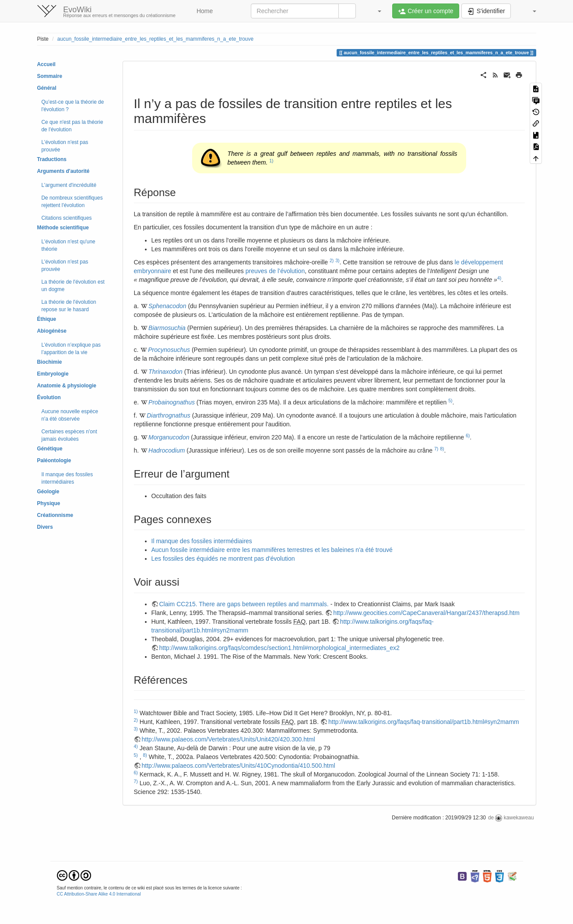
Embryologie (53, 374)
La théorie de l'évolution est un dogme (73, 286)
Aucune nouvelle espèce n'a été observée (70, 415)
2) (332, 260)
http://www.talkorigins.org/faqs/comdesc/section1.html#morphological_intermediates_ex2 (279, 648)
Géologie (48, 492)
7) (436, 449)
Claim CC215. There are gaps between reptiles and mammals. (244, 604)
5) (450, 401)
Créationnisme (55, 515)
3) (337, 260)
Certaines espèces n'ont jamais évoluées (69, 435)
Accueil (46, 64)
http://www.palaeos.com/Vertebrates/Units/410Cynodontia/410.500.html (239, 766)
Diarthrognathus (169, 415)
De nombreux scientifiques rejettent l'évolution (72, 202)
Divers (45, 527)
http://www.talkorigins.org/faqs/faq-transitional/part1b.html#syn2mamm (424, 722)
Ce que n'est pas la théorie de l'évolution (72, 126)
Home (204, 11)
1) (271, 161)
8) (442, 449)
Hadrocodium (167, 450)
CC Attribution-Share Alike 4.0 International (99, 894)
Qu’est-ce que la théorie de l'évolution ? (73, 106)
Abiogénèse (52, 331)
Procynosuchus (169, 350)
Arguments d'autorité (63, 171)
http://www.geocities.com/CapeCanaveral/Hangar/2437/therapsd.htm (426, 613)
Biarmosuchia (167, 328)
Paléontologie (54, 460)
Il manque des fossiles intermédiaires (67, 478)
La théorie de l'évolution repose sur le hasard (69, 306)
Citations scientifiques (67, 218)
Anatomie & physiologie (67, 386)
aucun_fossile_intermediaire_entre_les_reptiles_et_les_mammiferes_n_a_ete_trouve (155, 39)
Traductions (52, 159)
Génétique (50, 449)
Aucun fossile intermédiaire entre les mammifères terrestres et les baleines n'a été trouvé (272, 550)
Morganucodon (169, 437)
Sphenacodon (167, 306)
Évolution (49, 397)
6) (468, 436)
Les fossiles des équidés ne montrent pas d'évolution (223, 559)
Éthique (47, 319)
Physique (49, 503)
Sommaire (50, 76)
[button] (375, 11)
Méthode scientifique (63, 228)
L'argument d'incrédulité (69, 185)
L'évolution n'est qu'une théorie (69, 245)
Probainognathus (172, 402)
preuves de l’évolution (275, 271)
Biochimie (50, 362)
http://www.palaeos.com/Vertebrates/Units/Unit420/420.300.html (228, 739)
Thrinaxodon (165, 372)
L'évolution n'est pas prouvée (65, 146)
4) (499, 278)
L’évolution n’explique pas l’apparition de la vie (71, 349)
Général (47, 88)
